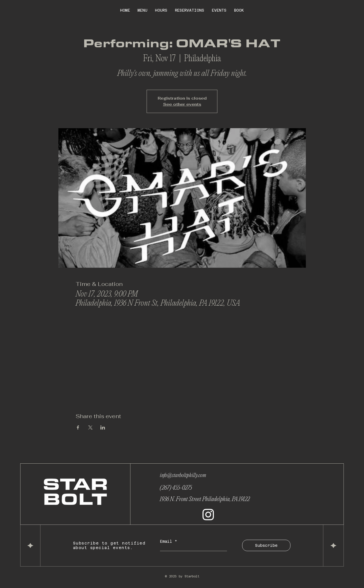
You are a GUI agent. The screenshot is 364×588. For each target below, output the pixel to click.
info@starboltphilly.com (183, 476)
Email (167, 541)
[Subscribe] (266, 545)
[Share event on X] (90, 427)
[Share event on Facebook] (78, 427)
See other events (182, 104)
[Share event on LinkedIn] (103, 427)
